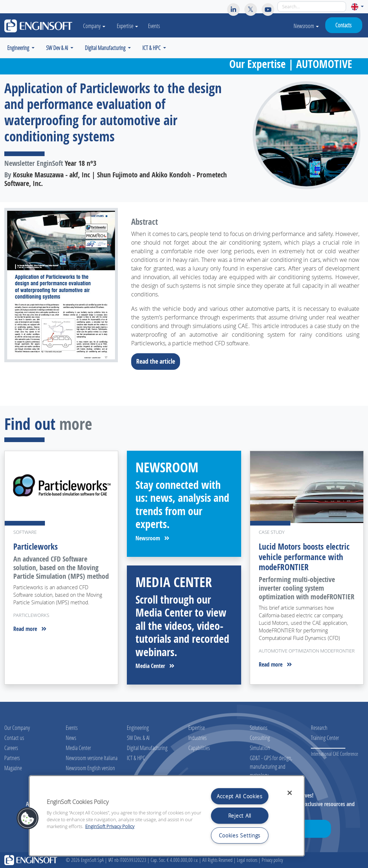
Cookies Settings (240, 835)
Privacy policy (272, 860)
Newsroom (306, 26)
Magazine (13, 768)
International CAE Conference (334, 754)
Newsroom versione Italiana (92, 758)
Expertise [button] (130, 26)
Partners (12, 758)
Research (319, 728)
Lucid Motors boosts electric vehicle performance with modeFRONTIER (304, 556)
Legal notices (247, 860)
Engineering (138, 728)
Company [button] (96, 26)
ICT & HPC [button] (152, 48)
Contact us (14, 738)
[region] (167, 816)
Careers (11, 748)
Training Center (325, 738)
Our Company (17, 728)
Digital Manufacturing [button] (106, 48)
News (71, 738)
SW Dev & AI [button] (57, 48)
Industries (197, 738)
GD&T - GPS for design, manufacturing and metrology (271, 766)
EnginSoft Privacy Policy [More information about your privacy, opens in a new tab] (110, 826)
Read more (30, 629)
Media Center (155, 666)
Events (157, 26)
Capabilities (199, 748)
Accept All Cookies (240, 796)
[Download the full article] (61, 285)
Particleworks (36, 546)
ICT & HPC (136, 758)
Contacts (343, 25)
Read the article (158, 361)
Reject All (240, 816)
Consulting (260, 738)
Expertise (197, 728)
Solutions (259, 728)
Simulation (260, 748)
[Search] (312, 7)
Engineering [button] (19, 48)
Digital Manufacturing (147, 748)
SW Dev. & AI (138, 738)
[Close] (290, 793)
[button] (357, 7)
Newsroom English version (90, 768)
